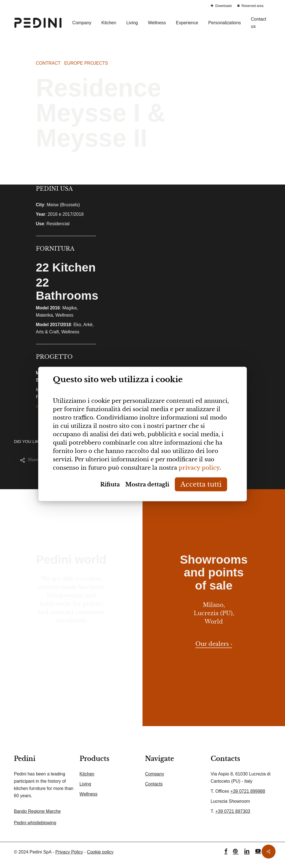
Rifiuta (110, 484)
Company (154, 774)
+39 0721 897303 (233, 811)
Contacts (154, 784)
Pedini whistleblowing (35, 823)
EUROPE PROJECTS (86, 63)
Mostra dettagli (147, 484)
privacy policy (199, 468)
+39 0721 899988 (248, 791)
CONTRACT (48, 63)
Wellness (89, 794)
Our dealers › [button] (214, 644)
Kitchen (87, 774)
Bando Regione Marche (37, 811)
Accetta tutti (201, 484)
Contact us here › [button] (71, 643)
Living (85, 784)
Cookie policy (100, 852)
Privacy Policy (69, 852)
